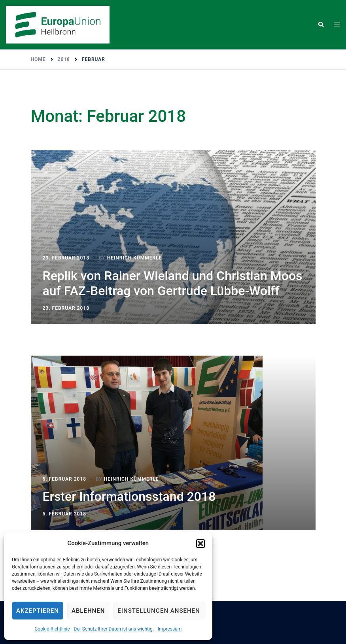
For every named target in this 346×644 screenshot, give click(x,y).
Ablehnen (88, 611)
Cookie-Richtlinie (52, 629)
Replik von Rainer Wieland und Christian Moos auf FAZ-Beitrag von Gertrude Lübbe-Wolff (173, 283)
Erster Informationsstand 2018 (129, 496)
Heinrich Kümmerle (135, 258)
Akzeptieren (38, 611)
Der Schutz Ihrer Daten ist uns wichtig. (114, 629)
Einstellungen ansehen (159, 611)
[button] (200, 544)
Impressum (170, 629)
